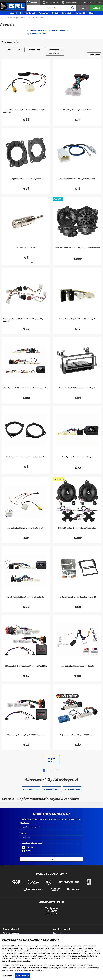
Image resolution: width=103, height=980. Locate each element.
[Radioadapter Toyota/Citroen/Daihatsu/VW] (77, 322)
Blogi (91, 13)
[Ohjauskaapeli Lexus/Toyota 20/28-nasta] (77, 738)
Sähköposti (24, 823)
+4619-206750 (52, 911)
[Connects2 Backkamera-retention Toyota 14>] (26, 531)
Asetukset (8, 975)
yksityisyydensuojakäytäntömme (81, 965)
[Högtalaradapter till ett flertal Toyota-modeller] (26, 460)
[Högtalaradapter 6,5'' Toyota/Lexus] (26, 182)
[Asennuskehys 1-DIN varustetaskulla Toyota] (77, 391)
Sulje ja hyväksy (23, 975)
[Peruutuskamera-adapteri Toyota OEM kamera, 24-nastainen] (26, 113)
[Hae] (51, 8)
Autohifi (13, 13)
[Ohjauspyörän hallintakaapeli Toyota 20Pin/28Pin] (26, 669)
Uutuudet (66, 13)
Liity (51, 859)
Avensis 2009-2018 (38, 34)
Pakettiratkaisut (27, 13)
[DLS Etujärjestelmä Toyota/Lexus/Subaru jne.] (77, 531)
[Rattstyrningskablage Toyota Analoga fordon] (26, 600)
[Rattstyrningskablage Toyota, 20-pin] (77, 460)
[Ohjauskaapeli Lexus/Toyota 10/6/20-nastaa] (26, 738)
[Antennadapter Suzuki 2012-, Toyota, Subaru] (77, 182)
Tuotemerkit (80, 13)
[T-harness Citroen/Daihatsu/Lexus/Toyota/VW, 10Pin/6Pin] (26, 322)
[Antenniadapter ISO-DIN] (26, 251)
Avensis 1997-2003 (38, 30)
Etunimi (23, 833)
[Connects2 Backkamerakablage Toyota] (77, 669)
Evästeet (57, 933)
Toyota (31, 18)
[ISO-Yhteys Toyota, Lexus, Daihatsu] (77, 113)
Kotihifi (55, 13)
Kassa (96, 8)
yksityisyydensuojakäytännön (14, 970)
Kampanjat (44, 13)
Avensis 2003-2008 (60, 30)
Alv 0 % (99, 2)
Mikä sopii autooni (17, 18)
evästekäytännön (90, 968)
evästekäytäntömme (65, 948)
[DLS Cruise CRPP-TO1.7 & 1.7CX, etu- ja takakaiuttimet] (77, 251)
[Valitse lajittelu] (94, 55)
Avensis (41, 18)
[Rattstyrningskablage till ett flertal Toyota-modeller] (26, 391)
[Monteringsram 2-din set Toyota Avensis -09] (77, 600)
